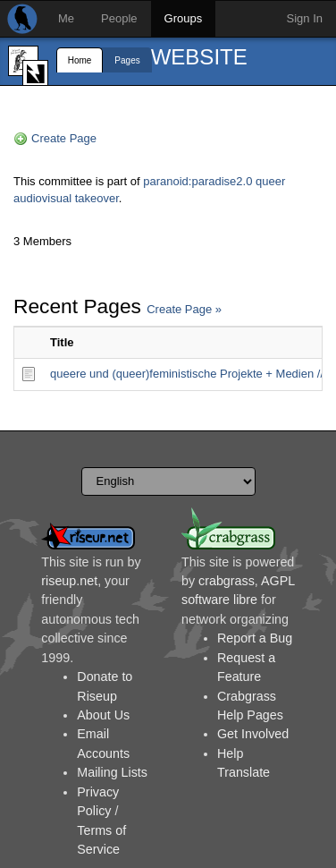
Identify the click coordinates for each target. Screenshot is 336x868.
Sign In (305, 18)
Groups (184, 18)
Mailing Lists (112, 772)
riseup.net (69, 581)
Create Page (64, 138)
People (119, 18)
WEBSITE (199, 57)
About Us (103, 715)
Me (66, 18)
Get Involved (253, 734)
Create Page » (184, 309)
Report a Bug (255, 638)
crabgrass (227, 581)
